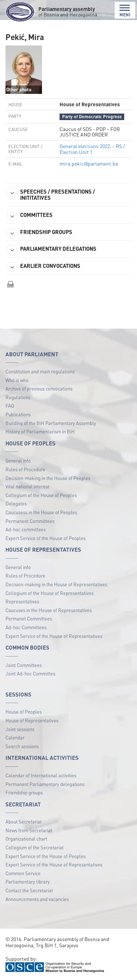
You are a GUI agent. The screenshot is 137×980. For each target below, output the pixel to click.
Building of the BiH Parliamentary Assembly (51, 423)
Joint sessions (20, 729)
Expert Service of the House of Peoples (45, 538)
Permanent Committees (30, 521)
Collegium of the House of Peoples (41, 495)
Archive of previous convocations (39, 388)
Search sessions (22, 746)
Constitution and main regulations (40, 371)
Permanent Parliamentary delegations (45, 784)
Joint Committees (24, 665)
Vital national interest (27, 486)
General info (18, 461)
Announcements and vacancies (37, 899)
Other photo (19, 89)
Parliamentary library (28, 882)
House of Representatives (32, 720)
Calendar (15, 737)
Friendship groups (24, 792)
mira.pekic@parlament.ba (89, 163)
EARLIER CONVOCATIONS (43, 267)
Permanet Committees (29, 618)
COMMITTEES (30, 216)
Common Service (23, 873)
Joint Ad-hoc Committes (30, 673)
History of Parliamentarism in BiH (40, 431)
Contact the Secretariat (29, 890)
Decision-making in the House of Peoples (48, 478)
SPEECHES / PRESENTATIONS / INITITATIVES (51, 194)
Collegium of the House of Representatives (50, 593)
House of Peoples (24, 712)
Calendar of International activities (41, 775)
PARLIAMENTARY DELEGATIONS (52, 250)
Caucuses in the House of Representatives (49, 610)
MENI (125, 11)
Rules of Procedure (25, 469)
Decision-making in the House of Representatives (56, 584)
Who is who (17, 380)
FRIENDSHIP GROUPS (39, 233)
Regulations (18, 397)
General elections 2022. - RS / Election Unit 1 (92, 149)
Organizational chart (26, 839)
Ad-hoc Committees (26, 627)
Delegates (16, 503)
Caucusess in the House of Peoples (41, 512)
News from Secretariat (29, 830)
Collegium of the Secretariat (35, 847)
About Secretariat (24, 822)
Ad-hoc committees (26, 529)
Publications (18, 414)
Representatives (22, 601)
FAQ (10, 406)
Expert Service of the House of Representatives (54, 636)
